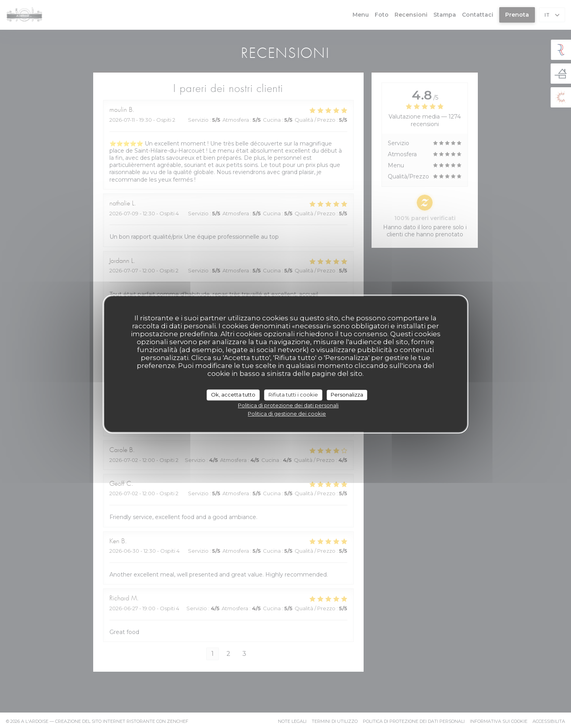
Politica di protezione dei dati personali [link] (288, 405)
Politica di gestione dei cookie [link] (287, 414)
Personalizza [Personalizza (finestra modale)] (347, 395)
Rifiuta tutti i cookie (293, 395)
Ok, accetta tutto (233, 395)
